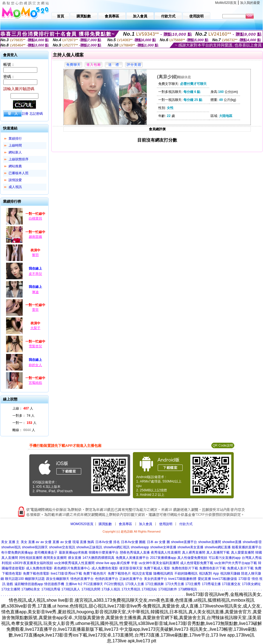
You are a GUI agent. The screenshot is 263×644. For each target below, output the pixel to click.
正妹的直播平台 (131, 579)
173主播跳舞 (154, 584)
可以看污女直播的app (225, 558)
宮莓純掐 (35, 383)
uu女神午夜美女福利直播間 (159, 563)
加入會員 (146, 524)
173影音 (244, 579)
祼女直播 (75, 558)
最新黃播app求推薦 (73, 552)
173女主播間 (11, 589)
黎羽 (35, 255)
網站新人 (15, 152)
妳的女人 (35, 365)
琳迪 (35, 292)
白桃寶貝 (35, 218)
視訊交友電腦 (142, 573)
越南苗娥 (35, 237)
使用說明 (166, 524)
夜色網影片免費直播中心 (72, 568)
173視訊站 (149, 589)
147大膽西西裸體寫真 (98, 558)
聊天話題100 (14, 579)
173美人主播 (135, 584)
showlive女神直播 (163, 547)
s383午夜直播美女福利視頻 (33, 563)
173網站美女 (31, 589)
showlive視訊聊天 (35, 547)
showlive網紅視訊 (117, 547)
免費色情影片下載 (185, 568)
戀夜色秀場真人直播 (135, 552)
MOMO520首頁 (82, 524)
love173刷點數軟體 (182, 579)
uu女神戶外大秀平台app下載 (236, 563)
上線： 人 (23, 408)
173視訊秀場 (51, 589)
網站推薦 (15, 166)
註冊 (25, 114)
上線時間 (15, 145)
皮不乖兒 (35, 274)
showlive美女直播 (190, 547)
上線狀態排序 (19, 159)
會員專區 (125, 524)
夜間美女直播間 (55, 558)
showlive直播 (232, 542)
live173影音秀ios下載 (66, 573)
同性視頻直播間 (31, 558)
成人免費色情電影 (39, 568)
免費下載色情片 (95, 573)
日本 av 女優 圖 (158, 542)
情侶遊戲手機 (54, 584)
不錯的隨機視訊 (186, 573)
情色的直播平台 (82, 579)
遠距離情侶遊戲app (29, 584)
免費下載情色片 (119, 573)
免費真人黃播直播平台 (132, 558)
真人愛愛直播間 (243, 552)
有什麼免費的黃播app (17, 552)
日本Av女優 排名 (108, 542)
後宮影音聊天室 (131, 568)
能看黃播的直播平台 (247, 547)
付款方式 (186, 524)
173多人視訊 (111, 589)
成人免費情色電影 (105, 568)
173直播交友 (231, 584)
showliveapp (140, 547)
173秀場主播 (211, 584)
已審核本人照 (19, 173)
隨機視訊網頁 (163, 573)
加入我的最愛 (250, 3)
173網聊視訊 (188, 589)
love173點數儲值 (225, 579)
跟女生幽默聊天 (58, 579)
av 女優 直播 (50, 542)
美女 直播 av (30, 542)
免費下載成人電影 (157, 568)
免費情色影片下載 (212, 568)
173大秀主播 (175, 584)
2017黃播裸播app (163, 558)
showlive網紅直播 (218, 547)
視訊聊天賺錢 (230, 573)
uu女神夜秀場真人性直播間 (74, 563)
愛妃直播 (204, 579)
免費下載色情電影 (36, 573)
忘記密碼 (36, 114)
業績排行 (15, 139)
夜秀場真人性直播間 (166, 552)
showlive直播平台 (184, 542)
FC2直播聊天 (94, 584)
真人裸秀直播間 (194, 552)
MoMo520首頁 (226, 3)
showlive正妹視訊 (89, 547)
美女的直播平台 (156, 579)
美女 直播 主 (10, 542)
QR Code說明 (223, 445)
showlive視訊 (11, 547)
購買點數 (105, 524)
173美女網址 (251, 584)
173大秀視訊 (131, 589)
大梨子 (35, 328)
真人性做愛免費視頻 (192, 558)
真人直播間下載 (218, 552)
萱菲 (35, 310)
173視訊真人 (71, 589)
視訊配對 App (209, 573)
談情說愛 (15, 180)
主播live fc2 (74, 584)
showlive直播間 (209, 542)
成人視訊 (15, 187)
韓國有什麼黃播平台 (104, 552)
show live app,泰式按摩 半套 (116, 563)
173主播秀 (193, 584)
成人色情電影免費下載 (197, 563)
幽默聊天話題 (35, 579)
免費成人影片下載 (240, 568)
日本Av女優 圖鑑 (133, 542)
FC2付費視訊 (114, 584)
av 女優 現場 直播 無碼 (77, 542)
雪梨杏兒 (35, 346)
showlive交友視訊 (62, 547)
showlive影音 (252, 542)
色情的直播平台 (107, 579)
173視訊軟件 (168, 589)
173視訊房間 (91, 589)
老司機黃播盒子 (46, 552)
